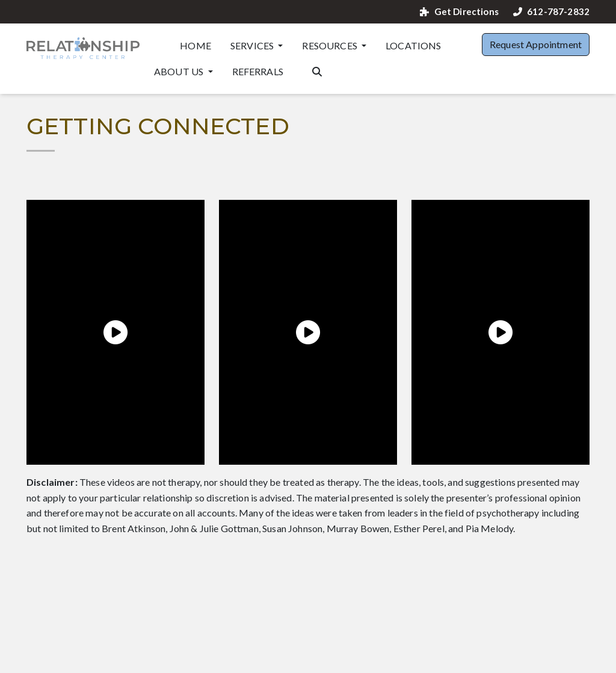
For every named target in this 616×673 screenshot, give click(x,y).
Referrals (258, 71)
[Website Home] (83, 48)
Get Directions (459, 12)
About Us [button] (180, 71)
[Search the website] (317, 70)
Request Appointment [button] (536, 44)
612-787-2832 (551, 12)
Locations (413, 45)
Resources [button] (331, 45)
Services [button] (253, 45)
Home (196, 45)
